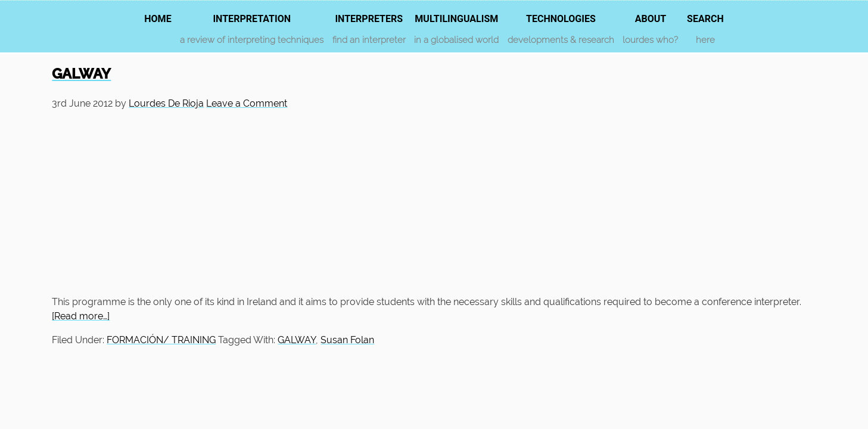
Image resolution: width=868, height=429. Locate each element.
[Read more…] (81, 316)
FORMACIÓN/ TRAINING (161, 340)
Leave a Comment (247, 103)
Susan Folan (347, 340)
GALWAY (81, 74)
